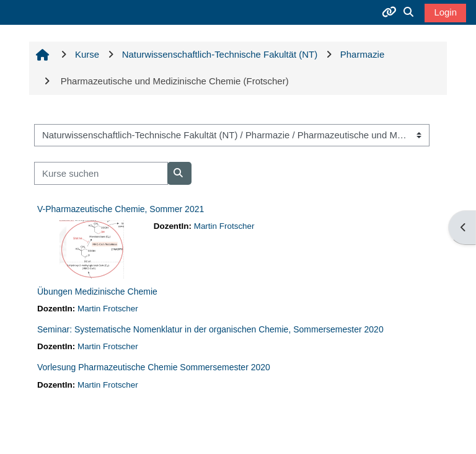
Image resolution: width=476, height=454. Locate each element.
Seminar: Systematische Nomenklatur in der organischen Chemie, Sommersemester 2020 (210, 329)
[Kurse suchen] (101, 173)
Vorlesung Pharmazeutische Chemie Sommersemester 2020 (154, 367)
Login (445, 12)
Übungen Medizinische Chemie (97, 292)
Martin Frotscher (224, 226)
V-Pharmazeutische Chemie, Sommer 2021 (121, 209)
